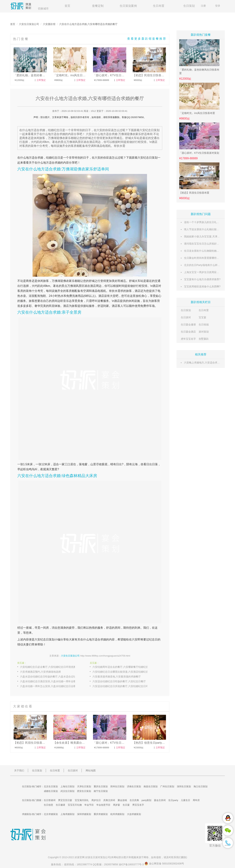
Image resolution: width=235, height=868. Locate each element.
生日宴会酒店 (188, 332)
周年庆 (196, 800)
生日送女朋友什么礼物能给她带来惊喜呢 (207, 251)
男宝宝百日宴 (65, 800)
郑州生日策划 (117, 786)
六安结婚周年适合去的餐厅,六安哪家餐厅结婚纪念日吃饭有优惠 (124, 667)
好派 (77, 857)
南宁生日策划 (101, 791)
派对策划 (204, 332)
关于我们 (19, 770)
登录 (218, 6)
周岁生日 (96, 800)
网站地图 (91, 770)
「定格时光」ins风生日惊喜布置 (197, 113)
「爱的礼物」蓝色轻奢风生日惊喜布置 (199, 71)
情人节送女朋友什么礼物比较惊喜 (203, 229)
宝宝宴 (202, 317)
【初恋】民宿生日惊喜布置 (194, 193)
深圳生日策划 (184, 786)
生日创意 (48, 805)
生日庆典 (134, 800)
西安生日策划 (84, 791)
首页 (67, 6)
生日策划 (189, 6)
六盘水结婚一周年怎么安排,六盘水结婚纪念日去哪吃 (49, 686)
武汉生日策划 (67, 791)
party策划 (147, 800)
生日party (173, 800)
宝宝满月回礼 (82, 800)
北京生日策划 (51, 786)
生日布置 (159, 6)
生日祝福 (204, 325)
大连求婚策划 (134, 814)
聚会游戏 (122, 800)
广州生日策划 (167, 786)
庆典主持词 (109, 800)
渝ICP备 (132, 864)
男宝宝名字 (138, 805)
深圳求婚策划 (84, 814)
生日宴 (126, 805)
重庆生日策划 (101, 786)
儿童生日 (185, 800)
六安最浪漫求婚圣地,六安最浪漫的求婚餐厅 (117, 677)
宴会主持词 (160, 800)
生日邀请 (60, 805)
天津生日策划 (84, 786)
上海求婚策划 (67, 814)
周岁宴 (117, 805)
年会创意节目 (103, 805)
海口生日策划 (200, 786)
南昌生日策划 (151, 786)
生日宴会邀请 (188, 325)
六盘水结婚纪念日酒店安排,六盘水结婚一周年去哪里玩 (50, 681)
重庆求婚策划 (101, 814)
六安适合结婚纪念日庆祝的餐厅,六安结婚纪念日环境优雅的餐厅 (124, 686)
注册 (203, 6)
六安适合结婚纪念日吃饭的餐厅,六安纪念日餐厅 (119, 681)
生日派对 (186, 317)
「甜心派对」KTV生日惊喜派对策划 (199, 153)
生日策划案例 (128, 6)
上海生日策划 (67, 786)
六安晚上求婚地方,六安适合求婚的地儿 (206, 363)
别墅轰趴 (204, 339)
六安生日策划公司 (29, 24)
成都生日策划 (51, 791)
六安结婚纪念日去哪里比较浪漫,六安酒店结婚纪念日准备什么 (124, 672)
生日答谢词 (50, 800)
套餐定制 (98, 6)
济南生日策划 (134, 786)
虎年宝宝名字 (188, 339)
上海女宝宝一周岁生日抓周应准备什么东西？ (209, 272)
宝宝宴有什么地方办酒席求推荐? (202, 279)
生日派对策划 (98, 857)
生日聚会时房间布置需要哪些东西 (203, 258)
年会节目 (89, 805)
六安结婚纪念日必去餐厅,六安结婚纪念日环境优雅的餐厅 (51, 667)
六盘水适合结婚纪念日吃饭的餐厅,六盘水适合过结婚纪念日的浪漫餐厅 (51, 677)
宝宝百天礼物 (75, 805)
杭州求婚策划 (117, 814)
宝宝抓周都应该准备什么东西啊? (202, 286)
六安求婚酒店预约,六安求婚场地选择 (40, 672)
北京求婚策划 (51, 814)
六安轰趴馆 (49, 24)
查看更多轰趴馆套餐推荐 (147, 39)
